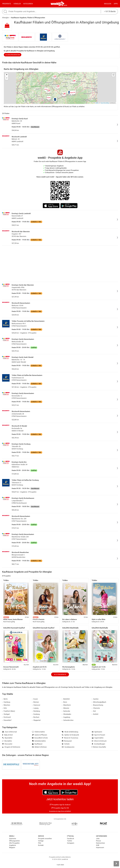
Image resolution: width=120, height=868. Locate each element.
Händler (17, 4)
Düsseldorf (7, 720)
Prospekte (7, 4)
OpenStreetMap (105, 103)
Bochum (36, 717)
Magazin (108, 4)
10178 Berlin (110, 11)
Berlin (65, 5)
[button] (113, 75)
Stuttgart (6, 714)
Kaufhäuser (37, 744)
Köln (4, 708)
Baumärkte (7, 738)
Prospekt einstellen (45, 839)
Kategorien (28, 4)
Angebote (13, 845)
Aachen (95, 699)
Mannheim (66, 705)
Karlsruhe (66, 711)
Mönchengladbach (99, 702)
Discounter (7, 744)
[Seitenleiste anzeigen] (116, 864)
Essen (35, 699)
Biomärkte (7, 741)
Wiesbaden (66, 714)
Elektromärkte (38, 732)
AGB (98, 845)
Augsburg (66, 717)
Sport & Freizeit (98, 735)
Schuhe (66, 744)
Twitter (70, 841)
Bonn (64, 702)
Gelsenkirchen (68, 720)
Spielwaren (97, 732)
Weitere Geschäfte (99, 747)
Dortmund (6, 717)
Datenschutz (100, 843)
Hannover (36, 705)
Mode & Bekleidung (70, 732)
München (6, 705)
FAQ (40, 843)
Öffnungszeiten (14, 841)
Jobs (98, 839)
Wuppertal (36, 720)
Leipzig (35, 708)
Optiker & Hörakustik (70, 735)
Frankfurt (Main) (9, 711)
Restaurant (67, 741)
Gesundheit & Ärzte (40, 738)
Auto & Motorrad (9, 732)
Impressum (100, 847)
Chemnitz (96, 708)
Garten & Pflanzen (40, 735)
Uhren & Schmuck (99, 741)
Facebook (71, 839)
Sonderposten (68, 747)
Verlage (41, 841)
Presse (98, 841)
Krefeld (95, 714)
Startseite (13, 839)
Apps (116, 4)
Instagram (71, 843)
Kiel (94, 711)
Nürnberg (36, 711)
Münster (66, 708)
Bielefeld (66, 699)
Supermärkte (98, 738)
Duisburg (36, 714)
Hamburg (6, 702)
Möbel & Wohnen (39, 747)
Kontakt (41, 845)
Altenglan (5, 18)
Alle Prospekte (60, 674)
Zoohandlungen (98, 744)
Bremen (35, 702)
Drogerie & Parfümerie (11, 747)
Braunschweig (97, 705)
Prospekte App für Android (60, 805)
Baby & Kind (7, 735)
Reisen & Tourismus (70, 738)
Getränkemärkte (39, 741)
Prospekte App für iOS (60, 808)
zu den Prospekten (13, 55)
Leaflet (96, 103)
